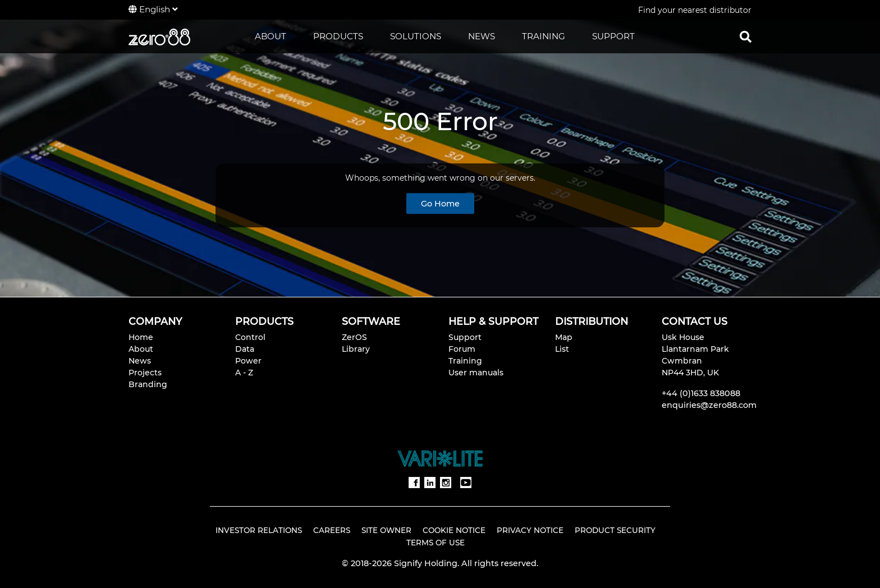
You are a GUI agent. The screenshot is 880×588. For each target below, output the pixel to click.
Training (465, 361)
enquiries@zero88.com (709, 405)
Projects (145, 373)
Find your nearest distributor (695, 10)
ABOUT (271, 36)
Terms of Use (436, 543)
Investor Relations (259, 530)
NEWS (482, 36)
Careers (332, 530)
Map (564, 337)
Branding (148, 384)
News (140, 361)
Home (141, 337)
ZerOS (354, 337)
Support (465, 337)
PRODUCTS (338, 36)
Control (250, 337)
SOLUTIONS (416, 36)
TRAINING (544, 36)
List (562, 349)
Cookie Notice (454, 530)
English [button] (153, 9)
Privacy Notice (530, 530)
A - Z (244, 373)
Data (245, 349)
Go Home (440, 204)
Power (248, 361)
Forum (462, 349)
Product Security (615, 530)
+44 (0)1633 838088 (701, 393)
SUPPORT (613, 36)
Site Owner (386, 530)
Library (356, 349)
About (141, 349)
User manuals (476, 373)
